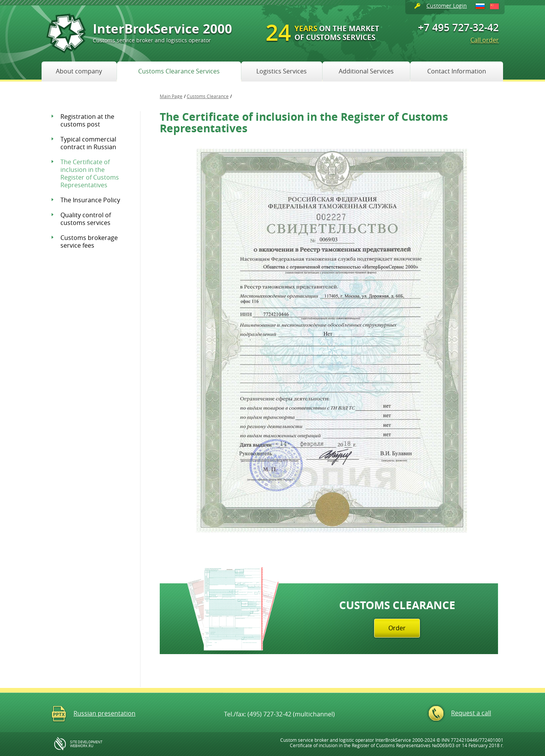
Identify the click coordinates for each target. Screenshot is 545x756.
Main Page (171, 96)
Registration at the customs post (87, 120)
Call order (485, 40)
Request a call (471, 713)
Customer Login (447, 6)
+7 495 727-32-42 (458, 28)
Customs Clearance (208, 96)
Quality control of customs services (86, 219)
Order (397, 628)
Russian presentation (104, 713)
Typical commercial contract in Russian (88, 143)
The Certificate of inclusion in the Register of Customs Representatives (90, 173)
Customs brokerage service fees (89, 241)
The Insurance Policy (90, 200)
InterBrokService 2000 (162, 32)
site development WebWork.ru (86, 744)
